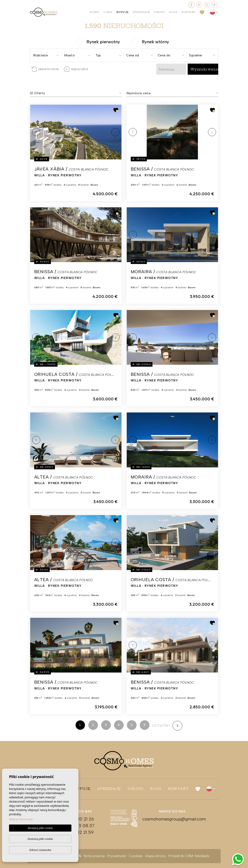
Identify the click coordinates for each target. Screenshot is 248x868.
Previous (36, 132)
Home (94, 12)
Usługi (160, 12)
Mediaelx (202, 856)
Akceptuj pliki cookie (40, 828)
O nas (108, 12)
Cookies (136, 856)
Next (115, 132)
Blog (173, 12)
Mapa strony (155, 856)
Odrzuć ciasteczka (40, 850)
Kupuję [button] (123, 12)
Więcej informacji (21, 819)
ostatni (161, 726)
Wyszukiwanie (205, 69)
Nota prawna (94, 856)
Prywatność (117, 856)
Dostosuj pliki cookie (40, 839)
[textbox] (46, 55)
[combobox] (46, 54)
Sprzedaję (141, 12)
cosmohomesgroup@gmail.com (172, 819)
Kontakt (189, 12)
